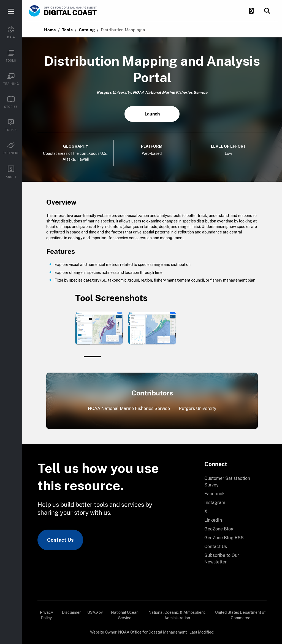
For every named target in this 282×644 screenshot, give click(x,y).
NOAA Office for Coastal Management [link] (152, 632)
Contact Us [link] (60, 540)
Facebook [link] (215, 494)
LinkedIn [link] (213, 520)
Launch (152, 114)
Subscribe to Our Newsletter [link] (222, 559)
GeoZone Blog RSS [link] (224, 538)
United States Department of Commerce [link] (240, 615)
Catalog (87, 30)
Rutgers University (198, 408)
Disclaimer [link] (71, 612)
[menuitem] (232, 482)
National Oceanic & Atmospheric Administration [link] (177, 615)
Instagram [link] (215, 503)
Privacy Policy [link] (46, 615)
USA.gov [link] (95, 612)
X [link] (206, 511)
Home (50, 30)
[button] (251, 11)
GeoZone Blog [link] (219, 529)
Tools (67, 30)
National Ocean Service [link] (125, 615)
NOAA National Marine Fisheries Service (129, 408)
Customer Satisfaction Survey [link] (227, 482)
